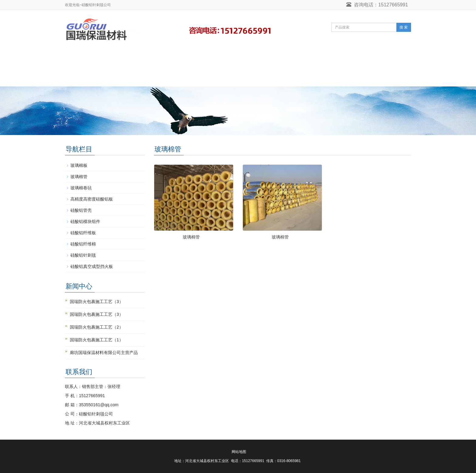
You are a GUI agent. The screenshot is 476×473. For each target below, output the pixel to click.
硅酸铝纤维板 (83, 233)
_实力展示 (246, 58)
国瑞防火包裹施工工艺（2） (97, 327)
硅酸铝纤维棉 (83, 244)
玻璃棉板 (79, 165)
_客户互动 (206, 58)
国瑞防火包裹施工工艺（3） (97, 302)
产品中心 (168, 58)
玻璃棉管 (191, 237)
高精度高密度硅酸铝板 (92, 199)
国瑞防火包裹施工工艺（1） (97, 340)
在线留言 (340, 58)
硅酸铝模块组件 (85, 221)
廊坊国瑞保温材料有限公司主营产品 (104, 353)
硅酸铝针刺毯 (126, 58)
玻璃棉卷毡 (81, 188)
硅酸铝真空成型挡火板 (92, 266)
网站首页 (84, 58)
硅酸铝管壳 (81, 210)
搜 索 (404, 27)
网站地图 (239, 452)
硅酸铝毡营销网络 (294, 58)
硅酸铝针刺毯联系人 (94, 77)
